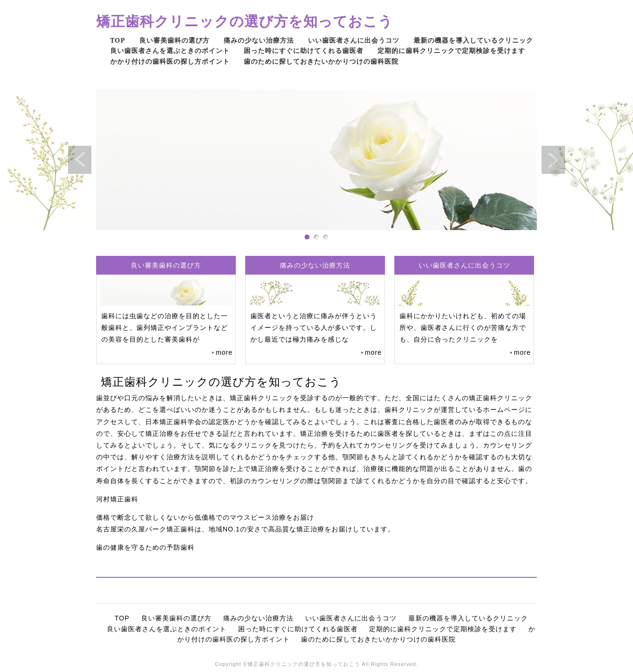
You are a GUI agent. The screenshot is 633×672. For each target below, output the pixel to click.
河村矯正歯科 (117, 499)
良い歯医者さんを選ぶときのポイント (170, 50)
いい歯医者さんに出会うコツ (354, 40)
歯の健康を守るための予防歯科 (145, 547)
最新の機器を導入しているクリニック (473, 40)
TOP (118, 40)
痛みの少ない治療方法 (259, 40)
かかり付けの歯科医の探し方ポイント (170, 61)
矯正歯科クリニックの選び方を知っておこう (245, 21)
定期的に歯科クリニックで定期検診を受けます (451, 50)
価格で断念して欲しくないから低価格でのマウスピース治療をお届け (205, 517)
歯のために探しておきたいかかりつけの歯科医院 (321, 61)
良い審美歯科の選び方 (174, 40)
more (224, 352)
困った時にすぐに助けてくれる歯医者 (304, 50)
